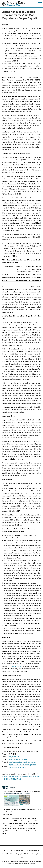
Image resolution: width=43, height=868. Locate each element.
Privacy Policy (37, 854)
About (6, 850)
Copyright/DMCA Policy (23, 854)
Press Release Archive (17, 850)
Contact (22, 857)
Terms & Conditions (8, 854)
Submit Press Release (32, 850)
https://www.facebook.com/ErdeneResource (22, 762)
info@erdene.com (14, 757)
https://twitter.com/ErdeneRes (18, 759)
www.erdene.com (15, 666)
